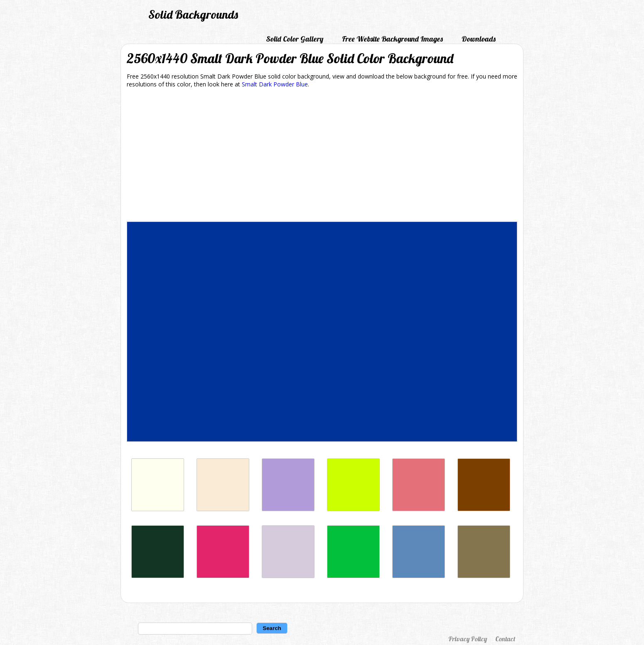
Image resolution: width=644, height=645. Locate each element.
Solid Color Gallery (295, 39)
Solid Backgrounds (193, 14)
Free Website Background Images (392, 39)
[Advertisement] (322, 156)
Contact (505, 639)
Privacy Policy (468, 639)
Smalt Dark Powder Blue (275, 84)
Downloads (479, 39)
